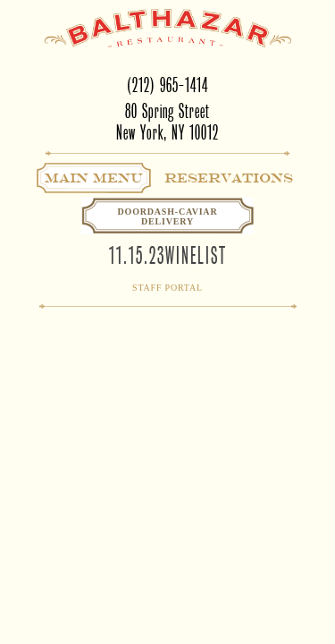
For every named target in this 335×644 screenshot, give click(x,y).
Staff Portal (167, 288)
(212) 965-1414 (167, 85)
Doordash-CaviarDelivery (168, 216)
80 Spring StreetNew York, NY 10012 (167, 122)
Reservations (229, 178)
